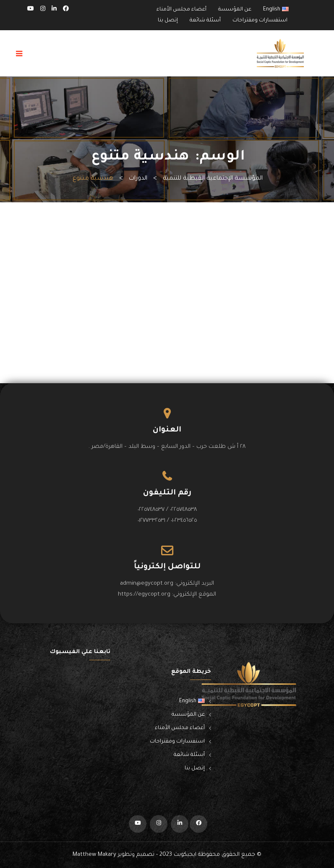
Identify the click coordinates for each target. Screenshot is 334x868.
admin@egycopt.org (147, 584)
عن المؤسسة (235, 10)
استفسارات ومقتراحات (260, 21)
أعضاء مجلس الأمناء (181, 10)
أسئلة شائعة (205, 21)
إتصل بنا (168, 21)
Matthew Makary (94, 855)
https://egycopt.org (144, 595)
